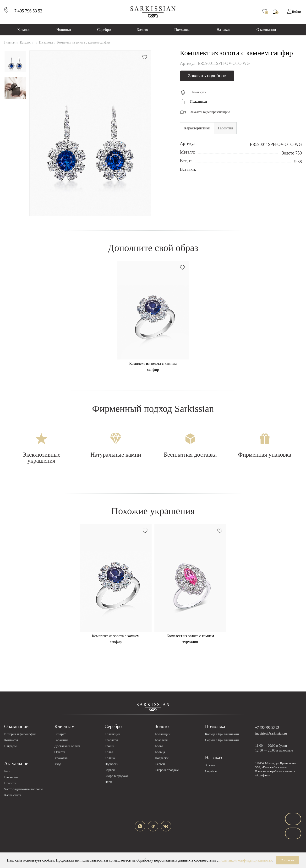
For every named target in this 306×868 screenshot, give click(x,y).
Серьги (110, 770)
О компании (266, 30)
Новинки (64, 30)
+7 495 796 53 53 (267, 727)
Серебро (104, 30)
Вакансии (11, 777)
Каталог (24, 30)
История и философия (20, 734)
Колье (109, 752)
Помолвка (182, 30)
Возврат (60, 734)
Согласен (287, 860)
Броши (109, 746)
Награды (11, 746)
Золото (142, 30)
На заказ (223, 30)
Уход (58, 764)
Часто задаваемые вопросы (24, 789)
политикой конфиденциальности (246, 860)
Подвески (112, 764)
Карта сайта (13, 795)
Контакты (11, 740)
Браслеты (111, 740)
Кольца (110, 758)
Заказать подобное (207, 76)
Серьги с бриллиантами (222, 740)
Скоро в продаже (117, 776)
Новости (10, 783)
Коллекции (112, 734)
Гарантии (61, 740)
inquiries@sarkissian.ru (271, 733)
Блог (8, 771)
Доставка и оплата (68, 746)
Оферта (60, 752)
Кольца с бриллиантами (222, 734)
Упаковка (61, 758)
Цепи (108, 782)
